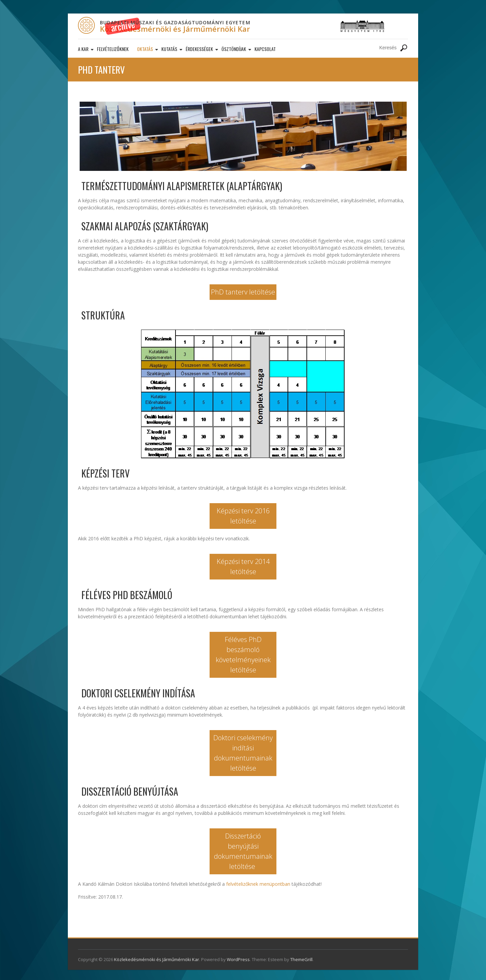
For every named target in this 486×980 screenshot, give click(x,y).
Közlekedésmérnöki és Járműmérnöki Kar (175, 29)
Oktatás (145, 49)
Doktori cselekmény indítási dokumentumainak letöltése (243, 753)
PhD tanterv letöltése (243, 292)
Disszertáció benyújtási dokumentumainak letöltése (243, 851)
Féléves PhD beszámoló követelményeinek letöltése (243, 655)
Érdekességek (199, 49)
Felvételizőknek (113, 49)
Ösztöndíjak (234, 49)
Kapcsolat (265, 49)
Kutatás (169, 49)
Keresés (404, 48)
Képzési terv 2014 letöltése (243, 566)
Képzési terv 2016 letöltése (243, 516)
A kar (83, 49)
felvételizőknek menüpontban (258, 884)
